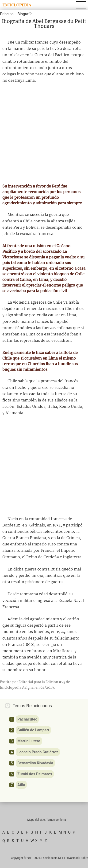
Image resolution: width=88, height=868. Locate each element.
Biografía (25, 14)
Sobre (84, 858)
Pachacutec (27, 719)
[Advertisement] (44, 134)
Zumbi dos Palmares (35, 774)
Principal (7, 14)
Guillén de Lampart (33, 730)
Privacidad (72, 858)
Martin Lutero (29, 741)
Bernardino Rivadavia (35, 763)
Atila (21, 785)
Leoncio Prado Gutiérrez (38, 752)
